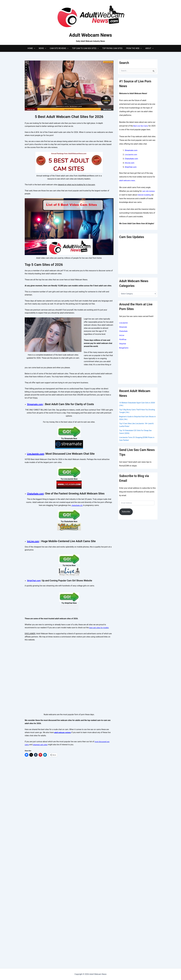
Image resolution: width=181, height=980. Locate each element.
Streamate (124, 327)
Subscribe (126, 512)
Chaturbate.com (37, 555)
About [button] (149, 48)
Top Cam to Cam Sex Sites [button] (85, 48)
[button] (34, 48)
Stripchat (123, 344)
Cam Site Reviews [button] (59, 48)
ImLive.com (34, 631)
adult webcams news (128, 180)
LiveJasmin (124, 323)
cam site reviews (149, 191)
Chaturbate (124, 331)
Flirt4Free (123, 339)
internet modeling (145, 195)
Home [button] (31, 48)
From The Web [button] (134, 48)
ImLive (122, 335)
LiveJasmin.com (37, 485)
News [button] (42, 48)
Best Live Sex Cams (141, 126)
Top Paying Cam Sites (112, 48)
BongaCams (124, 348)
